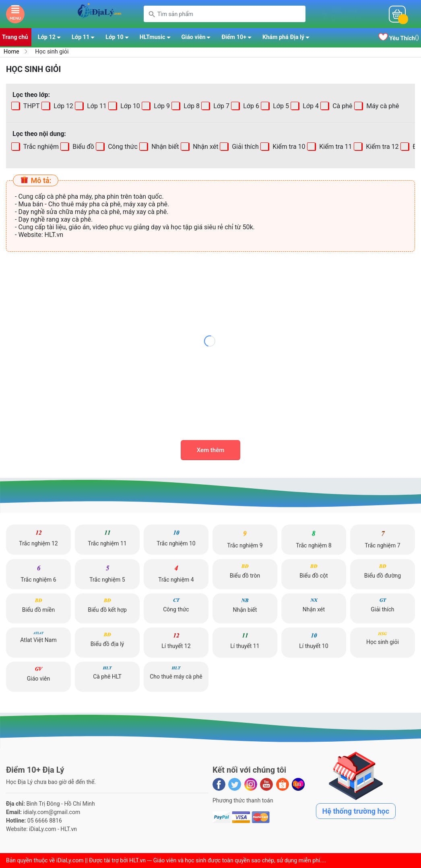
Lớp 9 (161, 106)
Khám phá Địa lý (288, 39)
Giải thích (245, 147)
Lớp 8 (191, 106)
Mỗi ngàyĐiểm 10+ (345, 14)
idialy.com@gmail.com (51, 812)
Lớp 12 (52, 39)
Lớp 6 (250, 106)
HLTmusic (157, 39)
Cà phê (342, 106)
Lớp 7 (221, 106)
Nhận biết (164, 147)
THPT (31, 106)
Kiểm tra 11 (335, 147)
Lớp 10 (119, 39)
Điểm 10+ (239, 39)
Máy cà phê (382, 106)
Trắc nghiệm (40, 147)
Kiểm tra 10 (288, 147)
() (399, 38)
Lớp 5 (280, 106)
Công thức (122, 147)
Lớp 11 (85, 39)
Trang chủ (15, 37)
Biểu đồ (83, 147)
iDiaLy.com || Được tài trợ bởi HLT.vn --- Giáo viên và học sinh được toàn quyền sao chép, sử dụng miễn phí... (190, 860)
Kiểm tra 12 (381, 147)
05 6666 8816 (45, 821)
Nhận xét (205, 147)
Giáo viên (198, 39)
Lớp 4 (310, 106)
